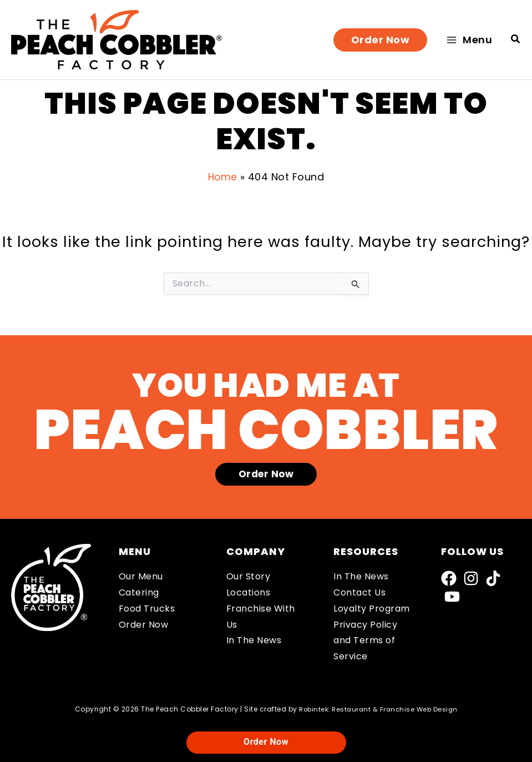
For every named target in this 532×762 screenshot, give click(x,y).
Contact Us (359, 592)
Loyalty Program (372, 609)
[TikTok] (493, 578)
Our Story (249, 576)
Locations (249, 592)
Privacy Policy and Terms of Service (365, 641)
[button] (381, 40)
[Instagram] (471, 578)
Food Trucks (147, 609)
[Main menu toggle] (469, 40)
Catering (139, 592)
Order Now (144, 625)
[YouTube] (452, 597)
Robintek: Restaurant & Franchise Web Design (378, 709)
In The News (254, 640)
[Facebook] (449, 578)
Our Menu (141, 576)
